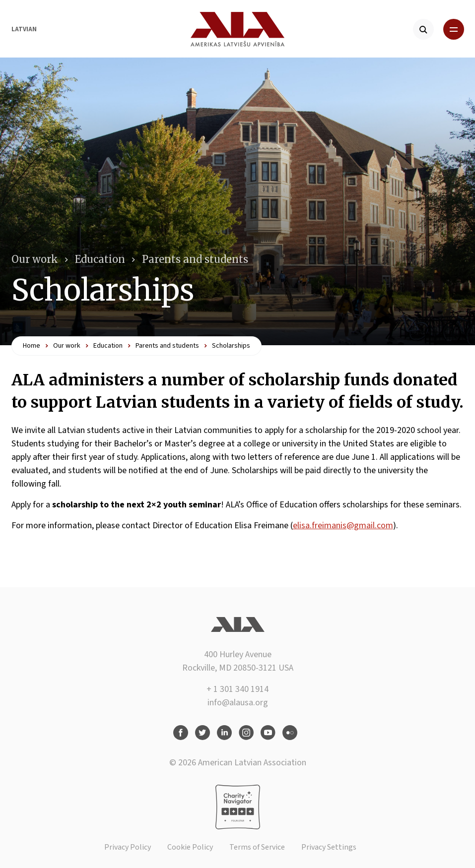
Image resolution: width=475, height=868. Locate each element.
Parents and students (195, 259)
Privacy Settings (329, 847)
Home (32, 346)
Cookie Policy (190, 847)
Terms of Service (257, 847)
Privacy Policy (128, 847)
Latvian (24, 29)
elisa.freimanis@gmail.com (343, 526)
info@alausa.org (238, 703)
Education (100, 259)
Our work (35, 259)
